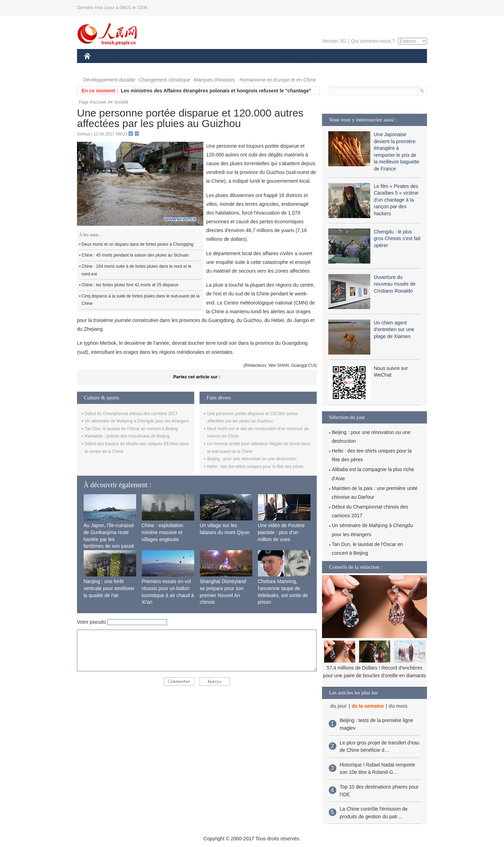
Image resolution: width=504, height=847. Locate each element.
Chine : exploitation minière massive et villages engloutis (163, 532)
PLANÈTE (312, 66)
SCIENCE (219, 66)
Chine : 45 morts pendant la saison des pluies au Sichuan (135, 255)
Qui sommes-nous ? (373, 41)
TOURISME (370, 66)
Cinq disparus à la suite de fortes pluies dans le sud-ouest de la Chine (141, 300)
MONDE (158, 66)
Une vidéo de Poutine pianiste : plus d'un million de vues (281, 532)
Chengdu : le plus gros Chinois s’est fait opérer (397, 239)
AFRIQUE (188, 66)
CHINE (96, 66)
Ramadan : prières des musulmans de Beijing (127, 436)
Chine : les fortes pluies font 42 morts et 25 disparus (130, 285)
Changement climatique (165, 80)
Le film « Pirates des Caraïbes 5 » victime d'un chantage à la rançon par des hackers (396, 200)
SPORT (340, 66)
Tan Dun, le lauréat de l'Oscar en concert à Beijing (131, 429)
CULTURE (250, 66)
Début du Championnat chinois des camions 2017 (131, 414)
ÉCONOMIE (126, 66)
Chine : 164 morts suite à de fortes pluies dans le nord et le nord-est (136, 270)
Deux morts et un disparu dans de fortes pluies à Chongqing (138, 244)
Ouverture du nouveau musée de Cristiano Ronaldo (395, 284)
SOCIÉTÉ (281, 66)
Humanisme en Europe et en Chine (278, 80)
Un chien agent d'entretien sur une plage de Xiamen (394, 330)
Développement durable (109, 80)
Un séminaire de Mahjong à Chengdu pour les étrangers (137, 421)
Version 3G (334, 41)
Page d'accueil (92, 102)
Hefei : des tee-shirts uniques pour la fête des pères (255, 467)
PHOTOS (402, 66)
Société (121, 102)
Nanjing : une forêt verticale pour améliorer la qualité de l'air (109, 588)
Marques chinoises (214, 80)
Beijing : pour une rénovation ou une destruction (252, 459)
